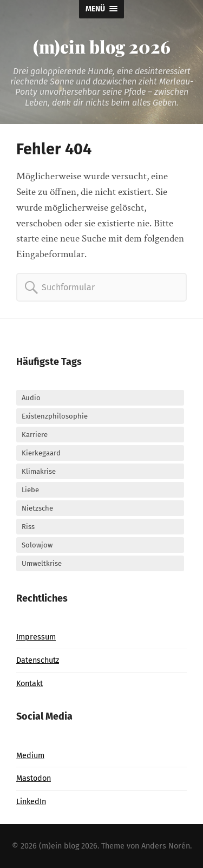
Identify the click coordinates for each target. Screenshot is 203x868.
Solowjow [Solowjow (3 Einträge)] (37, 545)
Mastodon (34, 778)
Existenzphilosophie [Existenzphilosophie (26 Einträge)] (55, 416)
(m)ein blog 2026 (102, 46)
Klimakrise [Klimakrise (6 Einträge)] (39, 471)
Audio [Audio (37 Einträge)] (31, 398)
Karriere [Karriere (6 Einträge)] (35, 435)
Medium (30, 756)
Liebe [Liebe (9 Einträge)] (30, 490)
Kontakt (30, 684)
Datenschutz (38, 660)
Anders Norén (166, 846)
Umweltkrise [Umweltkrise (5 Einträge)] (42, 563)
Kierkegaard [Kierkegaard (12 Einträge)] (41, 453)
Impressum (36, 637)
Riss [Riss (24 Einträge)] (28, 527)
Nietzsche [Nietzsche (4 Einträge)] (37, 508)
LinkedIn (31, 802)
